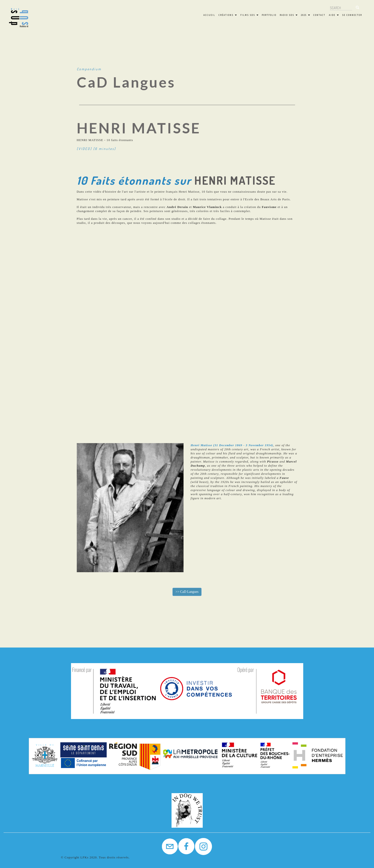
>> (187, 592)
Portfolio (269, 15)
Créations (228, 15)
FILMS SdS (249, 15)
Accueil (209, 15)
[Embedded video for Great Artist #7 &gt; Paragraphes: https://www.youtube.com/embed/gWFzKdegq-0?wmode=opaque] (187, 329)
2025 (305, 15)
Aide (334, 15)
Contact (319, 15)
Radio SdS (289, 15)
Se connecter (352, 15)
